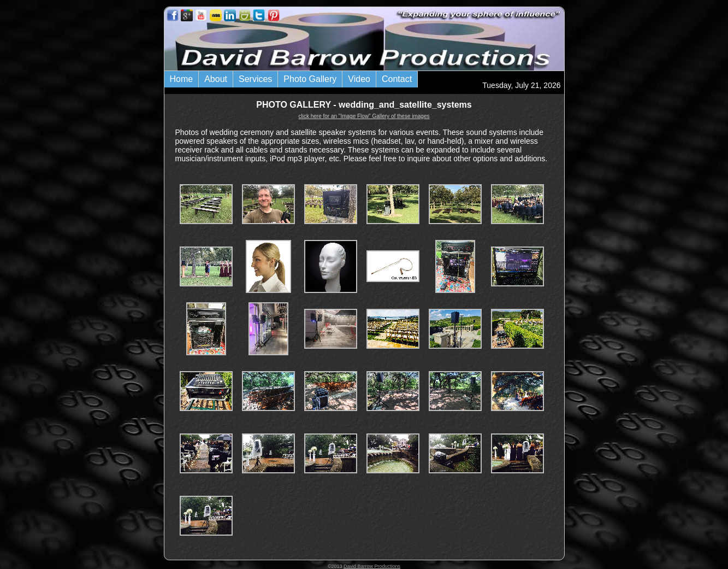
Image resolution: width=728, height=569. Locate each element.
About (216, 79)
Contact (397, 79)
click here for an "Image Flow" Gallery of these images (364, 116)
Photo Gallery (310, 79)
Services (255, 79)
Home (182, 79)
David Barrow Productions (372, 566)
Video (359, 79)
